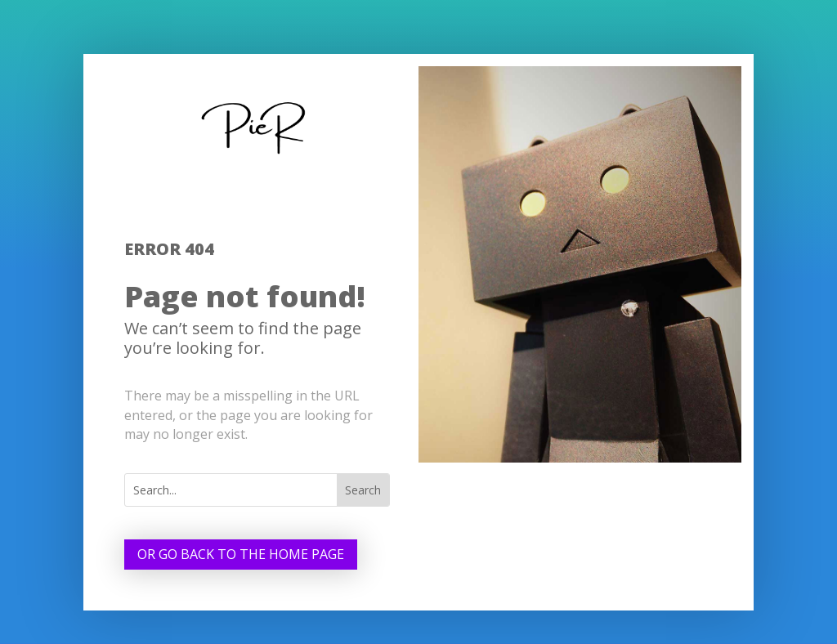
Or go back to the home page (241, 554)
